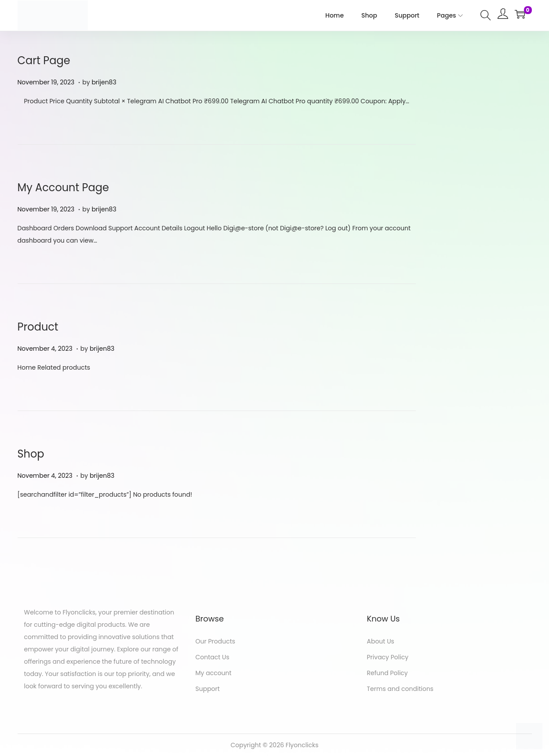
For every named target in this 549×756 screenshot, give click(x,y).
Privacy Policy (388, 657)
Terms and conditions (400, 689)
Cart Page (44, 60)
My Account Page (63, 187)
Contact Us (213, 657)
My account (214, 673)
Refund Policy (387, 673)
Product (38, 327)
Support (208, 689)
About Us (381, 641)
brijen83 (104, 82)
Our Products (216, 641)
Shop (31, 454)
